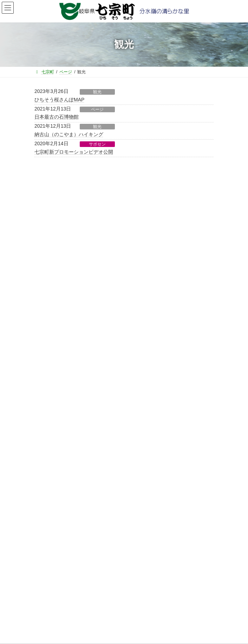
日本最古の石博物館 (57, 117)
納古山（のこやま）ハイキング (69, 134)
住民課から (49, 297)
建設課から (49, 310)
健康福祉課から (53, 322)
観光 (97, 92)
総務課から (49, 273)
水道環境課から (53, 347)
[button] (124, 231)
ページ (97, 109)
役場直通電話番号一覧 (59, 509)
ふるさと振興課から (58, 285)
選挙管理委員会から (58, 359)
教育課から (49, 335)
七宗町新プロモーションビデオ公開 (74, 152)
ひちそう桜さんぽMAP (59, 100)
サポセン (97, 144)
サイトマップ (51, 496)
